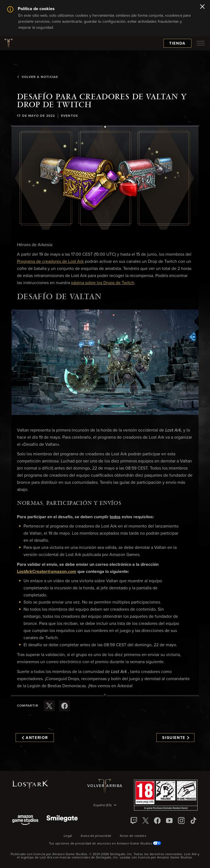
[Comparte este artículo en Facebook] (65, 706)
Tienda (177, 43)
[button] (105, 178)
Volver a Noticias (37, 77)
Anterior (35, 738)
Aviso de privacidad (96, 836)
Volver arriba (105, 786)
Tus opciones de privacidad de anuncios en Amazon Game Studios (105, 844)
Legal (68, 836)
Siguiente (176, 738)
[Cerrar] (202, 7)
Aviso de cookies (133, 836)
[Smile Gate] (62, 821)
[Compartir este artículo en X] (49, 706)
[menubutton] (201, 43)
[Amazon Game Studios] (25, 821)
